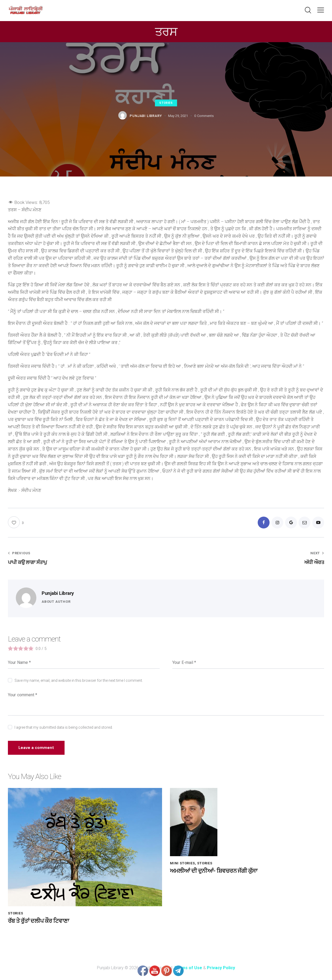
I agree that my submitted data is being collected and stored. (64, 727)
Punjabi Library (58, 593)
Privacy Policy (221, 968)
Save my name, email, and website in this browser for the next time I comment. (79, 680)
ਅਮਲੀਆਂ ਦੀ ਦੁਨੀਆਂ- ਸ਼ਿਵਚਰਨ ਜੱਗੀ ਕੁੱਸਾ (214, 871)
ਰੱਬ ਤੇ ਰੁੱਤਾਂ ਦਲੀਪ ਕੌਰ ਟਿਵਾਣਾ (38, 921)
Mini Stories (182, 863)
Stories (166, 103)
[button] (321, 10)
